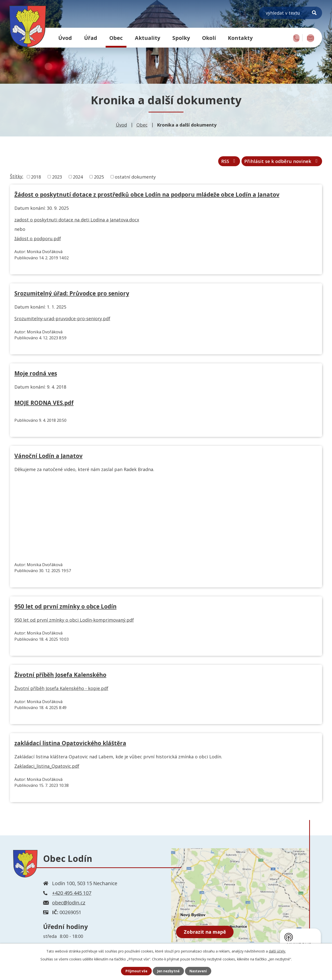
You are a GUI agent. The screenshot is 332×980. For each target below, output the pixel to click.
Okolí (209, 38)
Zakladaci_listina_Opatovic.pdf (47, 768)
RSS (218, 162)
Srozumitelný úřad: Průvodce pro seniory (72, 295)
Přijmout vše (135, 971)
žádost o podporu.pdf (38, 240)
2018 (36, 178)
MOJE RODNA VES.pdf (44, 405)
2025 (99, 178)
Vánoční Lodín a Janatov (48, 458)
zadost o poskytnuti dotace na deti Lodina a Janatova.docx (77, 221)
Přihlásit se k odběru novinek (277, 162)
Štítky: (17, 178)
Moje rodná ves (36, 375)
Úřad (91, 38)
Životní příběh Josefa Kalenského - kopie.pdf (61, 690)
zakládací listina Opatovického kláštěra (70, 745)
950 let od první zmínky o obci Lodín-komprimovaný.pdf (74, 621)
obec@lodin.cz (69, 904)
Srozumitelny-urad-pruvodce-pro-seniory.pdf (62, 320)
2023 (57, 178)
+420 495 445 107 (72, 895)
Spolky (181, 38)
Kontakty (240, 38)
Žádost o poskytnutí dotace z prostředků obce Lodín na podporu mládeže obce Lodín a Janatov (147, 196)
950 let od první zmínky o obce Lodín (65, 608)
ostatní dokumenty (135, 178)
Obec (116, 38)
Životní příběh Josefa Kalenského (60, 676)
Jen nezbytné (168, 971)
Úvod (65, 38)
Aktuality (148, 38)
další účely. (277, 951)
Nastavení (199, 971)
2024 (78, 178)
